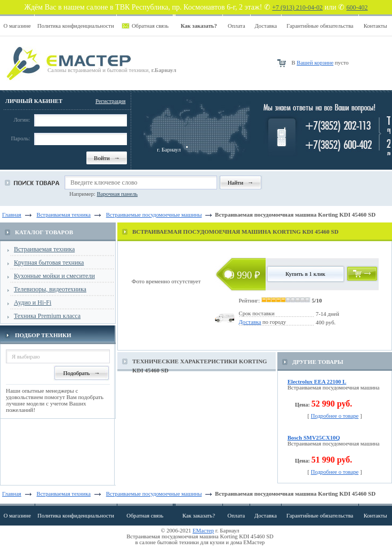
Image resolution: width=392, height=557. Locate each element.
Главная (12, 215)
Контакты (375, 26)
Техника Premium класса (47, 316)
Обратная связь (150, 26)
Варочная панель (117, 194)
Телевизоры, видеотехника (50, 289)
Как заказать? (199, 516)
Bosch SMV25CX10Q (314, 438)
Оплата (237, 26)
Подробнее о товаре (335, 416)
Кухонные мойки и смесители (54, 276)
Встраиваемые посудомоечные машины (154, 494)
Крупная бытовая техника (49, 262)
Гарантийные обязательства (320, 26)
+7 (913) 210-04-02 (297, 7)
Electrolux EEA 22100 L (317, 382)
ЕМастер (203, 531)
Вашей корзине (315, 63)
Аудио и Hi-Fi (33, 303)
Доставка (266, 26)
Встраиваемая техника (44, 249)
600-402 (357, 7)
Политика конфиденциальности (76, 26)
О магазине (17, 26)
